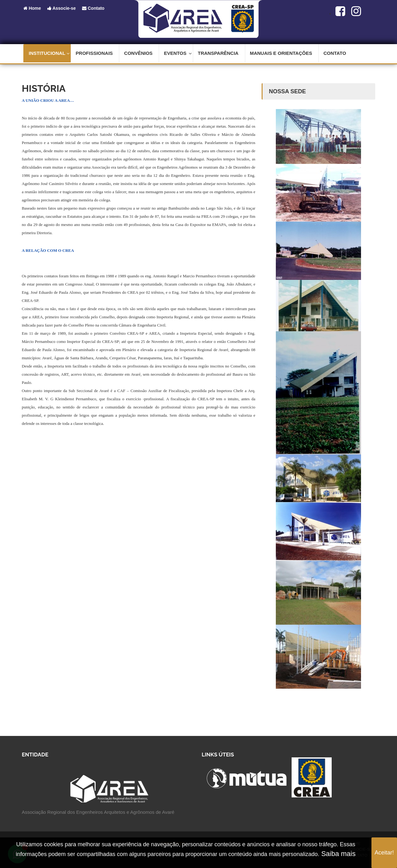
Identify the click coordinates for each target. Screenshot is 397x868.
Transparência (218, 53)
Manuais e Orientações (281, 53)
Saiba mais (338, 854)
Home (32, 8)
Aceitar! (384, 853)
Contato (93, 8)
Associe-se (62, 8)
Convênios (138, 53)
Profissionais (94, 53)
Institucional (49, 53)
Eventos (178, 53)
